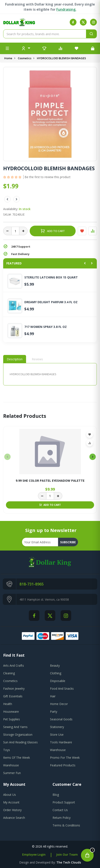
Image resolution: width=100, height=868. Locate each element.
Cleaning (9, 673)
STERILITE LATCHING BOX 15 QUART (51, 277)
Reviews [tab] (37, 359)
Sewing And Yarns (15, 727)
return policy (62, 818)
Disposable (58, 681)
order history (12, 810)
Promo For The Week (65, 758)
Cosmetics (25, 58)
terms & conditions (66, 825)
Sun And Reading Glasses (20, 742)
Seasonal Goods (61, 719)
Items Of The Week (17, 758)
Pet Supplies (12, 719)
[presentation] (7, 457)
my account (11, 802)
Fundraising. (66, 9)
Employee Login (34, 854)
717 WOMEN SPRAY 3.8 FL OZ (46, 327)
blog (56, 795)
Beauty (55, 665)
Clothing (56, 673)
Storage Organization (18, 735)
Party (54, 712)
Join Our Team (67, 854)
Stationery (57, 727)
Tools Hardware (61, 742)
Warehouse (58, 750)
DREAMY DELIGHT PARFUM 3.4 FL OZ (51, 302)
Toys (7, 750)
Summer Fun (12, 773)
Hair (53, 696)
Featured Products (63, 765)
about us (10, 795)
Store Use (57, 735)
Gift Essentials (13, 696)
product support (64, 802)
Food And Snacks (62, 688)
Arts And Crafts (14, 665)
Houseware (11, 712)
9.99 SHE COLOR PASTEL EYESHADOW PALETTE (50, 481)
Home (8, 58)
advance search (14, 818)
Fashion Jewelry (14, 688)
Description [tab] (15, 359)
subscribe (68, 542)
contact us (60, 810)
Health (8, 704)
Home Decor (59, 704)
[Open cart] (87, 855)
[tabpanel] (50, 374)
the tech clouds (69, 862)
